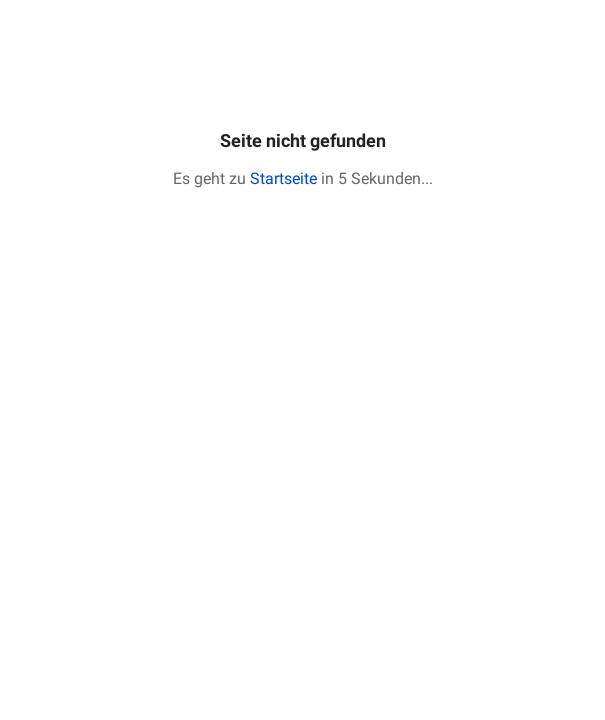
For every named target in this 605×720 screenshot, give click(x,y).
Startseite (283, 178)
